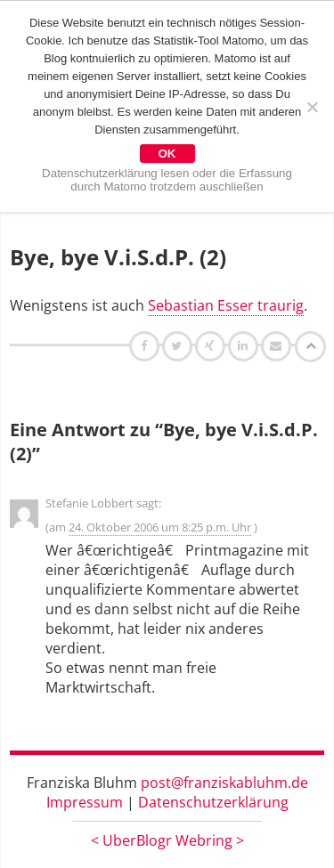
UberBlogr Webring (167, 840)
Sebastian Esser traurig (226, 305)
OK (167, 154)
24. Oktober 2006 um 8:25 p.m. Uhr (160, 527)
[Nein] (312, 107)
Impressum (85, 802)
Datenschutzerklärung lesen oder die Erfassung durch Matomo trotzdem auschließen (167, 180)
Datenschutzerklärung (213, 802)
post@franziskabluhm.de (224, 783)
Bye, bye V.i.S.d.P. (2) (118, 257)
